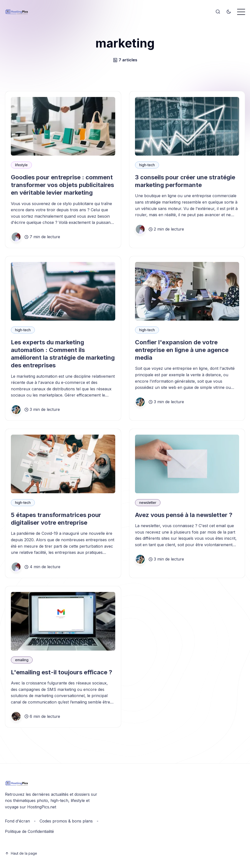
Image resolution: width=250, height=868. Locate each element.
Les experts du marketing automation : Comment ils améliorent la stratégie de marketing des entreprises (63, 354)
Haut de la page (21, 853)
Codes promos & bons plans (66, 821)
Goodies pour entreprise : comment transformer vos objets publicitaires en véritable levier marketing (62, 185)
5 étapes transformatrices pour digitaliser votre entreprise (56, 519)
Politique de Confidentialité (29, 831)
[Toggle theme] (229, 12)
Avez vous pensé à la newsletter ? (184, 515)
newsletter (148, 503)
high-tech (147, 165)
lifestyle (21, 165)
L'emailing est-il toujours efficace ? (62, 672)
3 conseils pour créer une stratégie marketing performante (185, 181)
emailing (22, 660)
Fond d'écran (17, 821)
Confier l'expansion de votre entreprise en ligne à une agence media (182, 350)
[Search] (218, 12)
